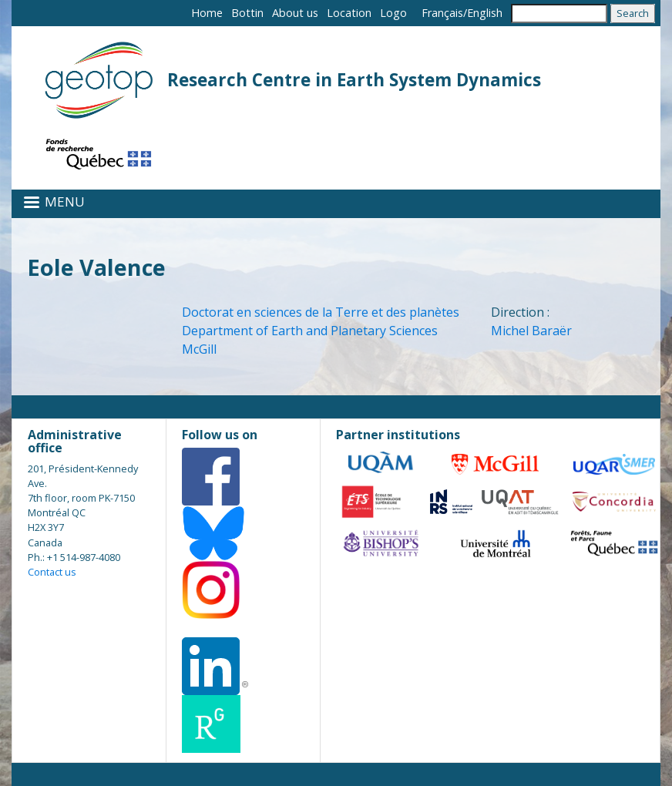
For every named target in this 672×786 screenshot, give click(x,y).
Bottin (247, 13)
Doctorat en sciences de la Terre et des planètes (321, 312)
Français (442, 13)
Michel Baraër (531, 331)
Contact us (52, 572)
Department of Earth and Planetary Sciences (310, 331)
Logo (393, 13)
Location (349, 13)
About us (295, 13)
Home (207, 13)
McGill (199, 349)
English (485, 13)
